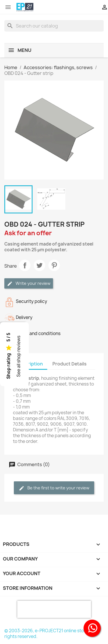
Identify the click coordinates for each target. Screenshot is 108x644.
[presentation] (54, 609)
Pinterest (54, 265)
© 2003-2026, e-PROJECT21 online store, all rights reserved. (49, 634)
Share (25, 265)
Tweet (39, 265)
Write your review (29, 284)
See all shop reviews (19, 356)
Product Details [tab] (69, 364)
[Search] (54, 26)
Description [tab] (30, 364)
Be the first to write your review (54, 488)
